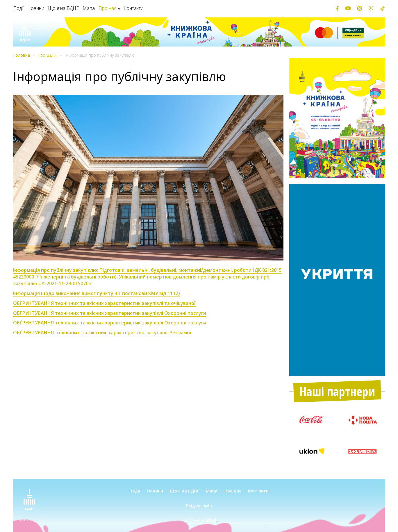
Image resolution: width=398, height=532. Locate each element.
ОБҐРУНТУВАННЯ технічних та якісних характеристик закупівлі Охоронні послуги (110, 323)
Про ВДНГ (48, 55)
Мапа (89, 8)
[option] (337, 118)
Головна (22, 55)
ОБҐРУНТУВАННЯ (33, 333)
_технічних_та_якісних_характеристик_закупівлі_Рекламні (122, 333)
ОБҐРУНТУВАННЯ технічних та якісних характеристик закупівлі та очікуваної (104, 303)
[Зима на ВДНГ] (25, 32)
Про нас (107, 8)
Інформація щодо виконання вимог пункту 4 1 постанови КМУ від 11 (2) (97, 293)
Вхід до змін (199, 506)
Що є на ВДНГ (63, 8)
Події (18, 8)
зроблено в (199, 520)
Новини (36, 8)
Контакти (133, 8)
